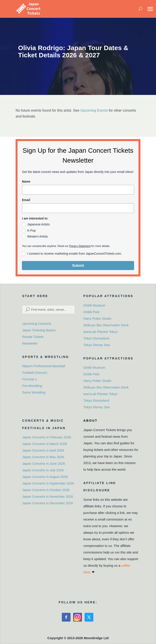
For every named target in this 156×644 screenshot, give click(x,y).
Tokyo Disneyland (96, 338)
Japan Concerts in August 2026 (45, 477)
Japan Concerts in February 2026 (47, 437)
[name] (78, 190)
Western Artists (37, 236)
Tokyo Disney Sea (97, 345)
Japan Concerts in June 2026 (43, 463)
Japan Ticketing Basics (39, 330)
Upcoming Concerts (37, 324)
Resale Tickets (33, 337)
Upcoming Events (94, 110)
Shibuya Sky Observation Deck (106, 325)
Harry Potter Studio (97, 318)
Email (26, 200)
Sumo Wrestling (34, 392)
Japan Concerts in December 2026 (48, 503)
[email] (78, 208)
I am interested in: (35, 218)
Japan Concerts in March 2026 (44, 444)
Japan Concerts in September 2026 (48, 483)
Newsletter (30, 343)
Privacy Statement (80, 246)
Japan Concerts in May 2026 (43, 457)
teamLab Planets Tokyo (101, 332)
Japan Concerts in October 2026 (46, 490)
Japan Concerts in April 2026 (43, 450)
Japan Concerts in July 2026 (43, 470)
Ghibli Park (91, 312)
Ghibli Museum (94, 305)
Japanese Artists (38, 224)
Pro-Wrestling (32, 386)
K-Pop (31, 230)
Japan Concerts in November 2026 (48, 496)
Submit (78, 266)
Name (26, 181)
